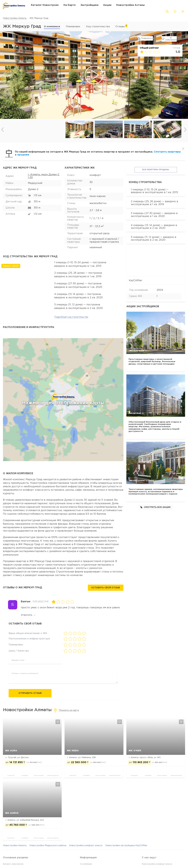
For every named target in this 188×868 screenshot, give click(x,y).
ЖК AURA (11, 751)
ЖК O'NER (135, 751)
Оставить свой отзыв (106, 588)
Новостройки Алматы (15, 18)
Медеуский (35, 183)
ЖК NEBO (73, 751)
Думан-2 (33, 189)
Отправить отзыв (30, 693)
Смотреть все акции (155, 507)
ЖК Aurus (12, 813)
